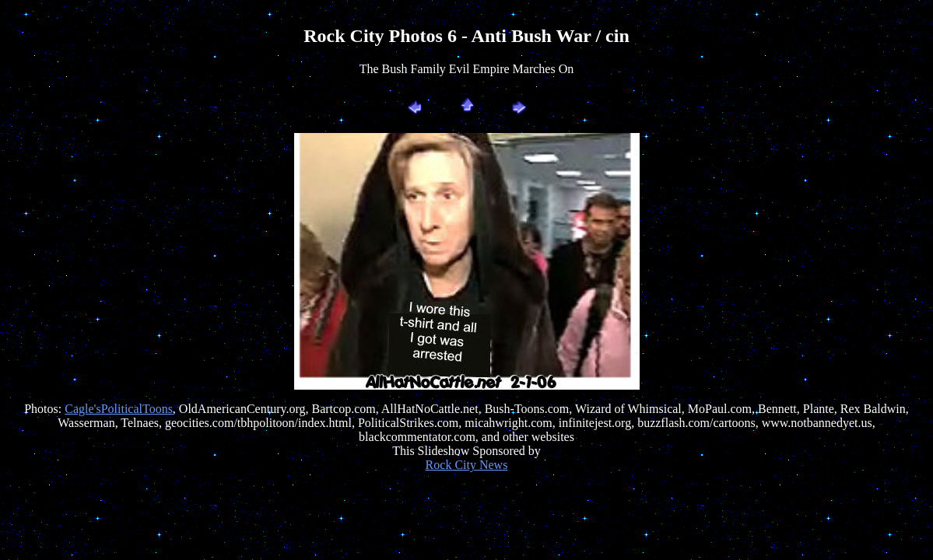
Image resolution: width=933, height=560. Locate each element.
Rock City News (467, 465)
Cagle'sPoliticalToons (119, 409)
